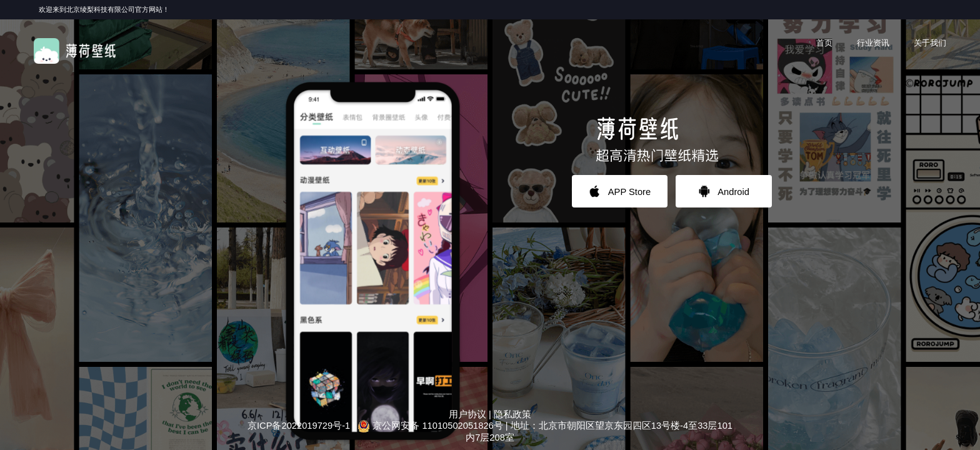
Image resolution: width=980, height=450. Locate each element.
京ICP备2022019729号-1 (299, 426)
